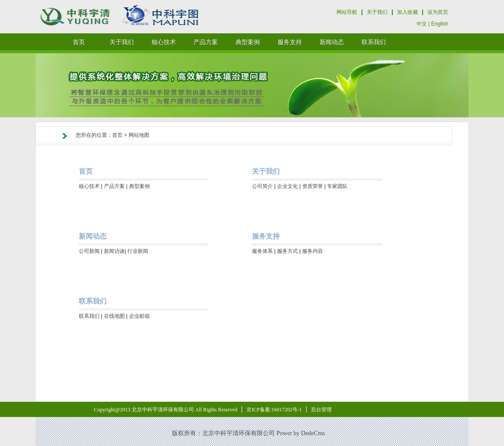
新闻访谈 (114, 251)
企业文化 (288, 186)
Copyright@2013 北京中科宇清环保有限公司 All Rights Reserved (166, 410)
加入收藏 (407, 12)
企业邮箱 (139, 316)
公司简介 (262, 186)
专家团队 (337, 186)
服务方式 (288, 251)
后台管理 (321, 410)
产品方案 (114, 186)
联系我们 (89, 316)
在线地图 (114, 316)
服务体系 (262, 251)
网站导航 (347, 12)
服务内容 (313, 251)
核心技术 (89, 186)
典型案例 (139, 186)
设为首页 (438, 12)
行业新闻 (138, 251)
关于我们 (377, 12)
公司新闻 (89, 251)
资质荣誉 (313, 186)
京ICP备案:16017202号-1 (274, 410)
